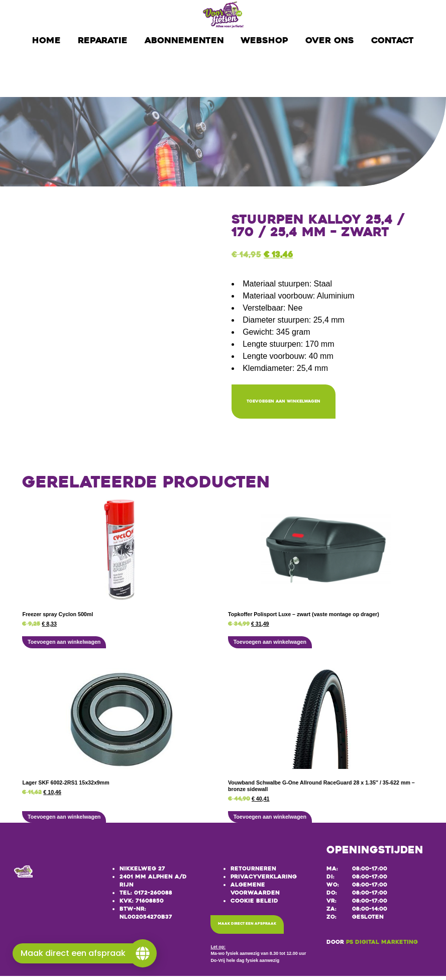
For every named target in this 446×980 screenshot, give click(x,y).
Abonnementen (184, 40)
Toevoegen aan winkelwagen (306, 403)
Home (46, 40)
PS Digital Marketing (382, 945)
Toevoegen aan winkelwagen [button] (64, 645)
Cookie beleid (254, 903)
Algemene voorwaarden (255, 891)
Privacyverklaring (264, 880)
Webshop (264, 40)
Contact (393, 40)
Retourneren (253, 872)
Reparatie (103, 40)
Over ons (330, 40)
